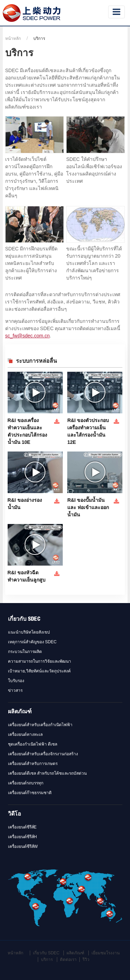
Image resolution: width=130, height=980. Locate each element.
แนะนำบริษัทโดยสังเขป (29, 632)
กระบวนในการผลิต (25, 652)
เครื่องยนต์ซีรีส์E (22, 827)
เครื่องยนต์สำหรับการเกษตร (33, 764)
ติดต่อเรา (68, 960)
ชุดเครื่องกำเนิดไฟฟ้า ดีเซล (33, 744)
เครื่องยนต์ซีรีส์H (23, 837)
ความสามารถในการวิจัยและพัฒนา (40, 661)
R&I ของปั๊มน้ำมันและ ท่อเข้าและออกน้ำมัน (88, 507)
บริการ (47, 960)
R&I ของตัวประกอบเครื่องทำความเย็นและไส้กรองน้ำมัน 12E (88, 431)
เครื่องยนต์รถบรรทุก (26, 783)
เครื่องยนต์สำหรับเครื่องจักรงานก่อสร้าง (43, 754)
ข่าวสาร (15, 690)
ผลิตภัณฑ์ (20, 712)
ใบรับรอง (16, 681)
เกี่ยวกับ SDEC (24, 620)
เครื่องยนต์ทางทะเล (25, 734)
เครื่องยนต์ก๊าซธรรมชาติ (30, 793)
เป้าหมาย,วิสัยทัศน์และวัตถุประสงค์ (39, 671)
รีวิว (86, 960)
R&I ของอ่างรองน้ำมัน (25, 504)
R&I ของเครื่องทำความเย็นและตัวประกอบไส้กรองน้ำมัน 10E (27, 431)
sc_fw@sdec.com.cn (28, 336)
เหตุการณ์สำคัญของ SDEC (32, 642)
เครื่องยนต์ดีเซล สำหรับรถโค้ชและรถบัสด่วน (47, 773)
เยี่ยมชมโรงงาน (106, 953)
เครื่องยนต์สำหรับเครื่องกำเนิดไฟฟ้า (40, 725)
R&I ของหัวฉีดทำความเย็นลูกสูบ (27, 576)
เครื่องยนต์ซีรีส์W (23, 846)
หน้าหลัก (13, 38)
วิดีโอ (15, 815)
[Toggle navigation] (116, 12)
